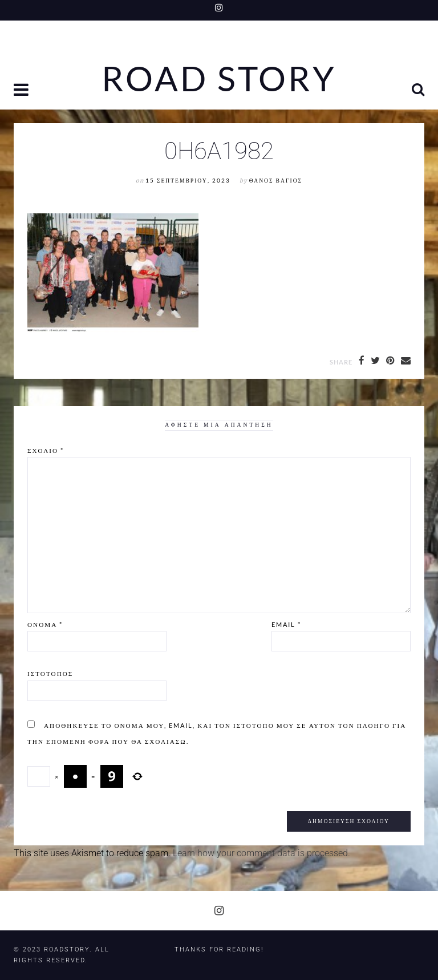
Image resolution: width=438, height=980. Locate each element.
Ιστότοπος (50, 673)
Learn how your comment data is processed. (261, 853)
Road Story (219, 79)
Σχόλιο (46, 450)
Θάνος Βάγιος (276, 181)
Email (286, 624)
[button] (22, 91)
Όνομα (45, 624)
